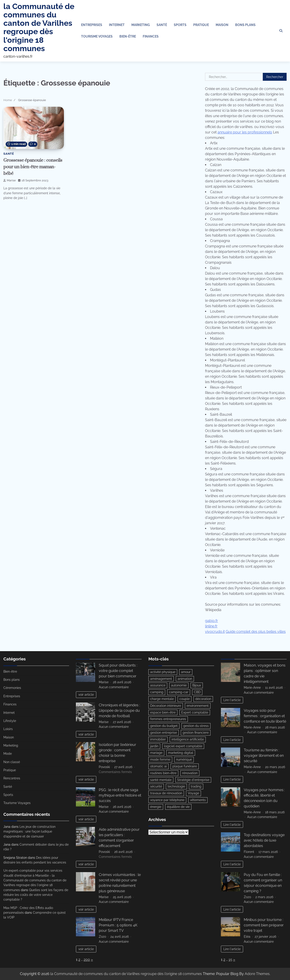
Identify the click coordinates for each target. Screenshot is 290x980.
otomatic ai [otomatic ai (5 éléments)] (158, 767)
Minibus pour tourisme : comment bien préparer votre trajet (264, 925)
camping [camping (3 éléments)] (157, 692)
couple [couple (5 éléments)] (185, 699)
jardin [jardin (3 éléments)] (154, 747)
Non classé (12, 762)
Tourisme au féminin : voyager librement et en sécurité (264, 756)
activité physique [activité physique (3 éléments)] (163, 672)
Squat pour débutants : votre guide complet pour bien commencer (118, 671)
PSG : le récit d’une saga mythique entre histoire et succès (120, 795)
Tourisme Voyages (97, 36)
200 (87, 960)
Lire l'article (232, 700)
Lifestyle (10, 721)
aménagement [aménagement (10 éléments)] (161, 679)
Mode (8, 754)
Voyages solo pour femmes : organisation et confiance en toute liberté (265, 716)
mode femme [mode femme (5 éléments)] (160, 760)
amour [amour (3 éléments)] (186, 672)
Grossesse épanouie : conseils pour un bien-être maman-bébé (30, 167)
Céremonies (12, 688)
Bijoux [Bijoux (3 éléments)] (197, 686)
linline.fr (211, 626)
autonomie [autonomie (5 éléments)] (179, 686)
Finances (151, 36)
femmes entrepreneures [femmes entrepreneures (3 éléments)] (168, 719)
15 (230, 960)
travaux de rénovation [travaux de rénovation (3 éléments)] (166, 794)
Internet (117, 25)
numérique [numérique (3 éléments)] (184, 760)
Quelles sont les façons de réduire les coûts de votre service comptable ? (36, 895)
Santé (162, 25)
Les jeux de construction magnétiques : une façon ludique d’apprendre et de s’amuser (29, 832)
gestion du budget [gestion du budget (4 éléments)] (164, 726)
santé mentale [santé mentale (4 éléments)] (161, 781)
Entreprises (92, 25)
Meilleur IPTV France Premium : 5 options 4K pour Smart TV (118, 925)
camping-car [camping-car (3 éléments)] (179, 692)
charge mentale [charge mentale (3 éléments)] (162, 699)
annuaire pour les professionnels (245, 132)
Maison (222, 25)
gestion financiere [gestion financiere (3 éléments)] (196, 733)
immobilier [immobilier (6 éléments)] (158, 740)
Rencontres (12, 778)
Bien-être (128, 36)
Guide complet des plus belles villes (256, 632)
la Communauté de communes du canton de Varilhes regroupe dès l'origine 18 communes (39, 27)
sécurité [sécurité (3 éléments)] (156, 788)
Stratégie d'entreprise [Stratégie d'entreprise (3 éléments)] (193, 781)
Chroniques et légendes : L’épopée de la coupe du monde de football (119, 711)
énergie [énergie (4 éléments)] (156, 808)
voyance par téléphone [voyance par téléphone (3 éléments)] (167, 801)
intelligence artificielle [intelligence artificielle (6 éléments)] (188, 740)
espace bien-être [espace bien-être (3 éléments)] (163, 713)
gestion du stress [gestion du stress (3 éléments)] (196, 726)
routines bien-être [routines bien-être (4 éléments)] (163, 774)
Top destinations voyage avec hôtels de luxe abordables (264, 840)
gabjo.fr (211, 621)
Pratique (201, 25)
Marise (10, 180)
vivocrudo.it (215, 632)
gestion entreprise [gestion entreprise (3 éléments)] (164, 733)
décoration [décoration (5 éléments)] (203, 699)
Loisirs (8, 729)
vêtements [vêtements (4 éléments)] (198, 801)
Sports (180, 25)
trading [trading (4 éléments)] (196, 788)
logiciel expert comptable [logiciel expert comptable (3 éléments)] (183, 747)
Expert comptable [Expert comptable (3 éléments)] (195, 713)
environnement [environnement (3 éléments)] (198, 706)
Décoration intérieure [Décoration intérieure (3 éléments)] (166, 706)
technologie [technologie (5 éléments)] (176, 788)
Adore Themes (257, 974)
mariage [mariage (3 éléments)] (156, 754)
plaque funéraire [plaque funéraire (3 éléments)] (185, 767)
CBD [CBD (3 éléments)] (197, 692)
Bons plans (245, 25)
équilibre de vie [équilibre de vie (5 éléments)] (178, 808)
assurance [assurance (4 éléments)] (158, 686)
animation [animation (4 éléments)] (185, 679)
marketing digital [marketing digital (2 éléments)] (181, 754)
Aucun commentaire (114, 687)
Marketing (141, 25)
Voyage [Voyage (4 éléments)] (193, 794)
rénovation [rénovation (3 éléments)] (190, 774)
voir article (86, 694)
